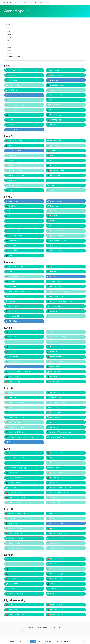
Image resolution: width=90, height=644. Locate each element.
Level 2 (10, 31)
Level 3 (10, 34)
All (5, 641)
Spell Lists (27, 2)
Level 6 (10, 44)
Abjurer (19, 641)
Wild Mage (83, 641)
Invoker (56, 641)
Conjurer (26, 641)
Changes (18, 2)
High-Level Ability (13, 57)
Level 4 (10, 38)
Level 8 (10, 50)
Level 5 (10, 41)
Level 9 (10, 53)
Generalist (12, 641)
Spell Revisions (8, 2)
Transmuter (74, 641)
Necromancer (64, 641)
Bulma (27, 630)
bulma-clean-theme (45, 630)
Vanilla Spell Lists (41, 2)
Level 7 (10, 47)
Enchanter (41, 641)
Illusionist (49, 641)
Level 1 (10, 28)
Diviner (33, 641)
